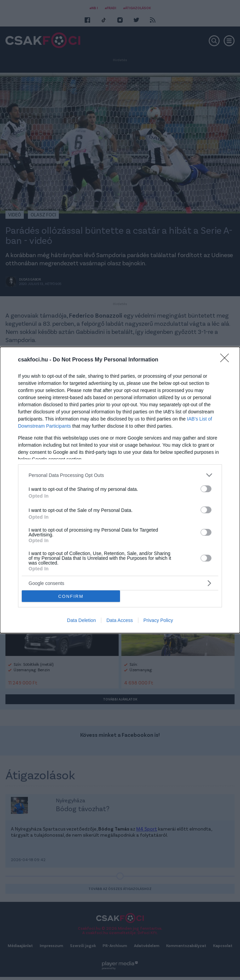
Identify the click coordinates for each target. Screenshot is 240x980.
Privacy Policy (158, 620)
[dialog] (120, 490)
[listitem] (120, 475)
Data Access (120, 620)
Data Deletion (81, 620)
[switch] (206, 489)
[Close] (227, 360)
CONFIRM (71, 596)
